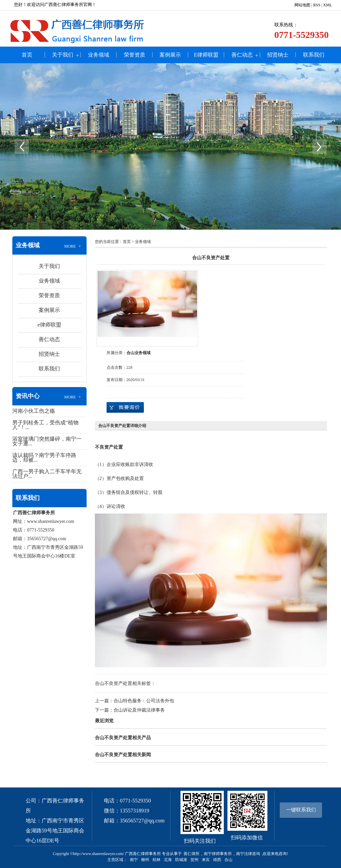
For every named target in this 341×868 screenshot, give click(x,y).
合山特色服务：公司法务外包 (144, 701)
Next (319, 146)
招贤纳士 (278, 55)
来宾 (206, 860)
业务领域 (99, 55)
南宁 (134, 860)
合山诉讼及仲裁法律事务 (139, 710)
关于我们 (63, 55)
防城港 (181, 860)
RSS (317, 5)
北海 (168, 860)
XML (328, 5)
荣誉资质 (135, 55)
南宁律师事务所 (218, 854)
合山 (228, 860)
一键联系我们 (301, 810)
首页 (27, 55)
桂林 (157, 860)
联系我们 (314, 55)
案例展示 (170, 55)
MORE (73, 246)
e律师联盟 (206, 55)
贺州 (194, 860)
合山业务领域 (139, 353)
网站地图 (302, 5)
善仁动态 (242, 55)
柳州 (145, 860)
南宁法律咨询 (248, 854)
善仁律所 (191, 854)
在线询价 (125, 407)
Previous (22, 146)
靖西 (217, 860)
